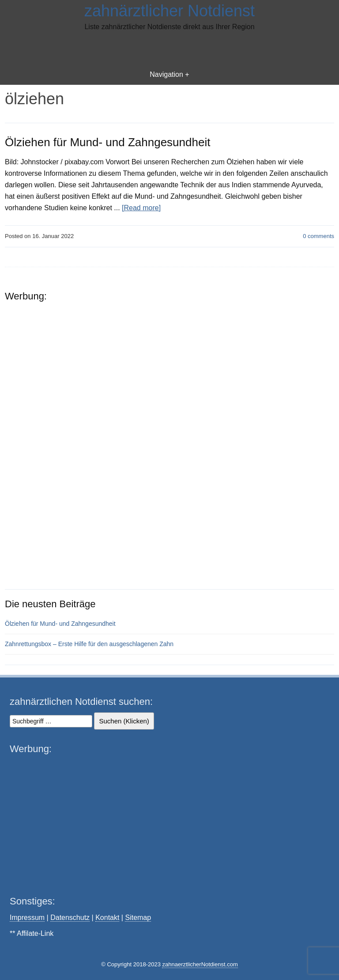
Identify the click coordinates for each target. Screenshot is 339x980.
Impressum (27, 918)
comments (318, 236)
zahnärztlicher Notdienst (169, 11)
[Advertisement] (169, 50)
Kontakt (107, 918)
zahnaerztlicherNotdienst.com (200, 964)
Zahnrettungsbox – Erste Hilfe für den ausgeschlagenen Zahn (89, 644)
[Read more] (141, 208)
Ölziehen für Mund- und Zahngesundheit (107, 142)
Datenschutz (70, 918)
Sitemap (138, 918)
